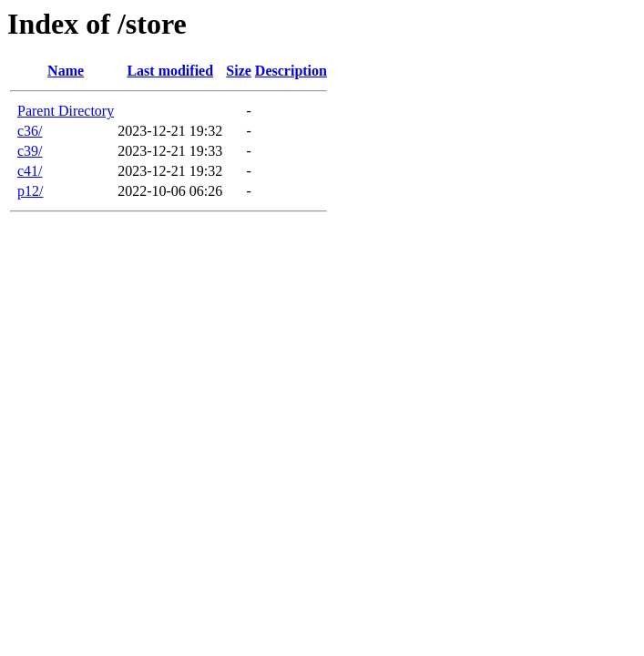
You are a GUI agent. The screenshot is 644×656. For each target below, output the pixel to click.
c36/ (30, 131)
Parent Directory (66, 111)
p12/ (30, 191)
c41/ (30, 171)
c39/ (30, 151)
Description (291, 71)
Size (239, 71)
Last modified (170, 71)
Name (66, 71)
